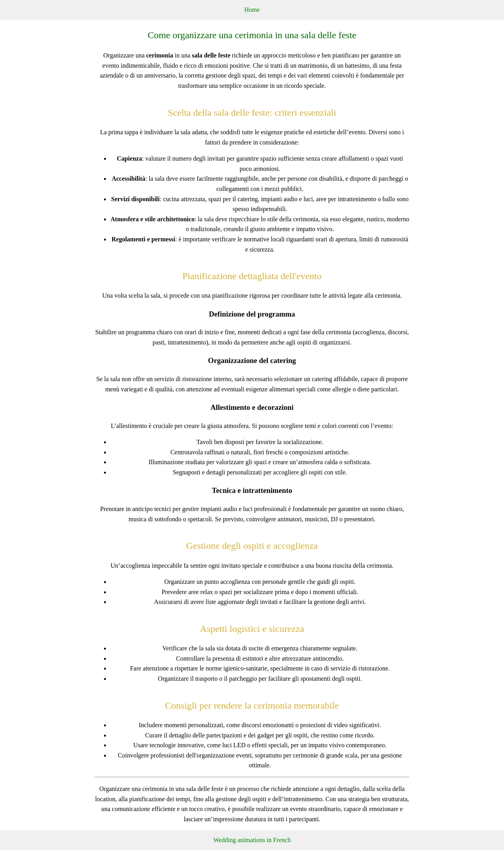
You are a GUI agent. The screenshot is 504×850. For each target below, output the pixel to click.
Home (252, 10)
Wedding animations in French (252, 840)
